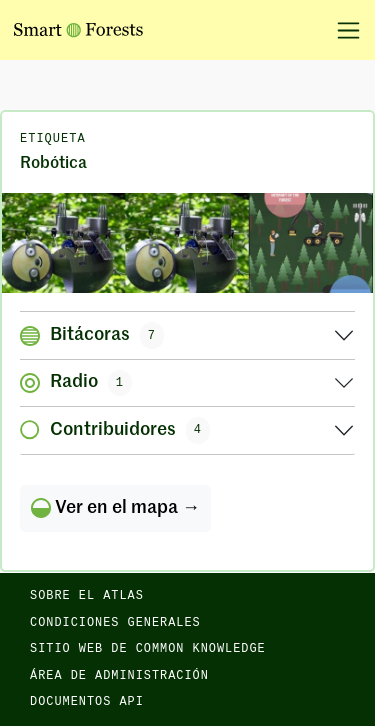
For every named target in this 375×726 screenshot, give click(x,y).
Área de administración (119, 676)
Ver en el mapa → (115, 508)
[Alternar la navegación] (341, 30)
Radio (76, 383)
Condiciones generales (115, 623)
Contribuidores (115, 430)
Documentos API (87, 702)
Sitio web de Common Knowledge (148, 649)
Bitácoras (92, 335)
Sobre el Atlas (87, 596)
